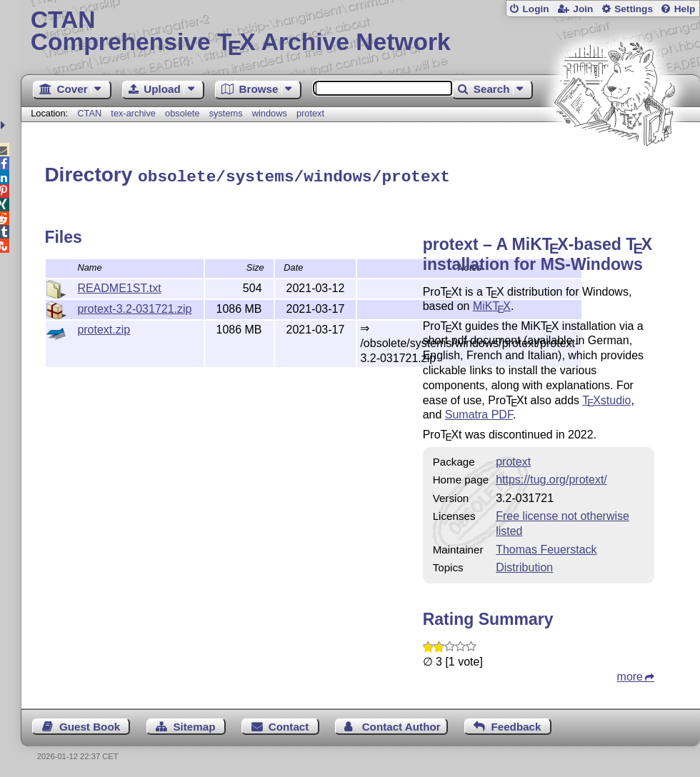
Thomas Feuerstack (546, 547)
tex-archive (133, 113)
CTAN (89, 113)
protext (310, 113)
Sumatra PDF (479, 412)
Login (535, 9)
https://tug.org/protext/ (551, 477)
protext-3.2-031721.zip (134, 307)
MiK (492, 304)
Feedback (516, 725)
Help (685, 9)
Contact (289, 725)
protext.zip (104, 327)
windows (270, 113)
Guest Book (90, 725)
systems (226, 113)
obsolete (182, 113)
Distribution (524, 565)
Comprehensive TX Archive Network (361, 32)
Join (583, 9)
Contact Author (401, 725)
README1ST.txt (119, 286)
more (630, 675)
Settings (634, 9)
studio (606, 398)
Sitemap (194, 725)
